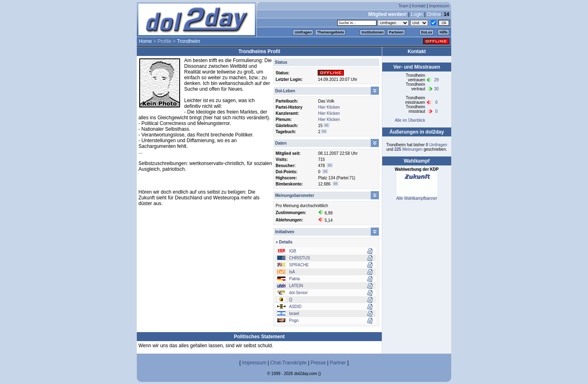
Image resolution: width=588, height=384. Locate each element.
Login (417, 14)
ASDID (295, 307)
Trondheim (188, 41)
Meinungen (409, 149)
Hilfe (443, 32)
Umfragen (303, 32)
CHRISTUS (300, 258)
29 (436, 80)
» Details (284, 242)
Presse (318, 363)
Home (145, 41)
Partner (338, 363)
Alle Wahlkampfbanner (416, 198)
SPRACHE (299, 265)
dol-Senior (298, 293)
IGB (293, 251)
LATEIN (296, 286)
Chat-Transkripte (288, 363)
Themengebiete (330, 32)
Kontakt (419, 6)
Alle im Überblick (410, 120)
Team (403, 6)
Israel (294, 314)
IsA (292, 272)
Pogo (294, 320)
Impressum (439, 6)
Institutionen (372, 32)
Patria (294, 279)
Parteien (396, 32)
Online (434, 14)
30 (436, 89)
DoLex (427, 32)
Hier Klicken (329, 107)
